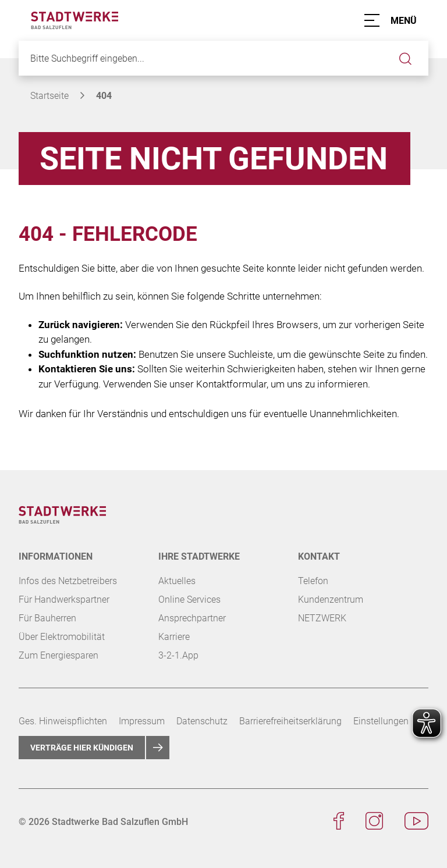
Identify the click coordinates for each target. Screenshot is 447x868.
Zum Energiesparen (58, 655)
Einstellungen (381, 721)
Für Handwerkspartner (64, 600)
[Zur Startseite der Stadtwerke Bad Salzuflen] (74, 20)
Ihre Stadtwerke (199, 556)
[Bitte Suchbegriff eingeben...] (223, 58)
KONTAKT (319, 556)
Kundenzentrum (331, 600)
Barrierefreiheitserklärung (290, 721)
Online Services (189, 600)
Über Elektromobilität (62, 637)
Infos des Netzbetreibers (68, 581)
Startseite (49, 96)
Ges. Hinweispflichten (63, 721)
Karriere (174, 637)
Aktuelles (177, 581)
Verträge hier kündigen (82, 748)
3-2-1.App (178, 655)
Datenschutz (202, 721)
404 (104, 96)
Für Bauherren (47, 618)
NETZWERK (322, 618)
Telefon (313, 581)
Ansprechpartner (192, 618)
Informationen (56, 556)
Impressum (142, 721)
